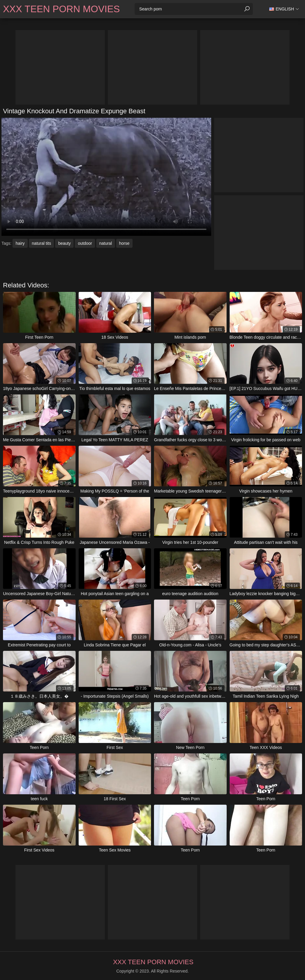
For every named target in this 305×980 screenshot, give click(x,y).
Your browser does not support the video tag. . (106, 177)
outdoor (85, 243)
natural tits (42, 243)
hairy (20, 243)
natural (106, 243)
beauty (64, 243)
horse (124, 243)
